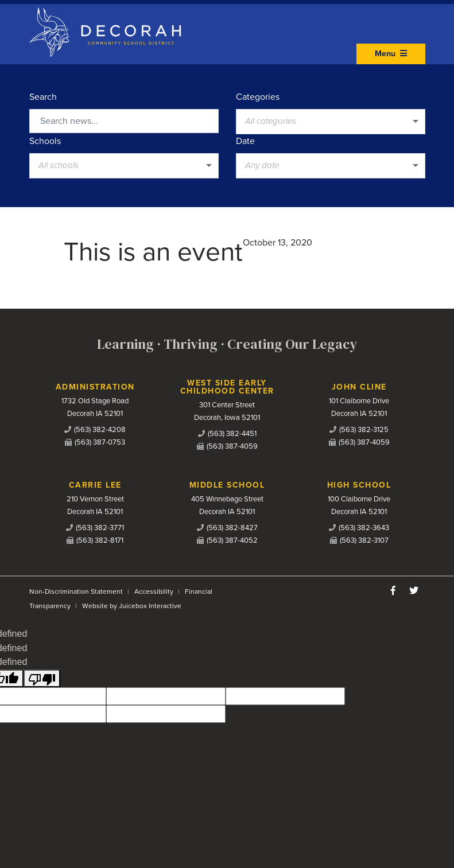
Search (43, 97)
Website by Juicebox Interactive (132, 606)
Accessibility (154, 591)
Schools (45, 141)
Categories (258, 97)
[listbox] (331, 122)
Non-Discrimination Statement (76, 591)
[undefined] (42, 678)
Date (245, 141)
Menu (391, 54)
